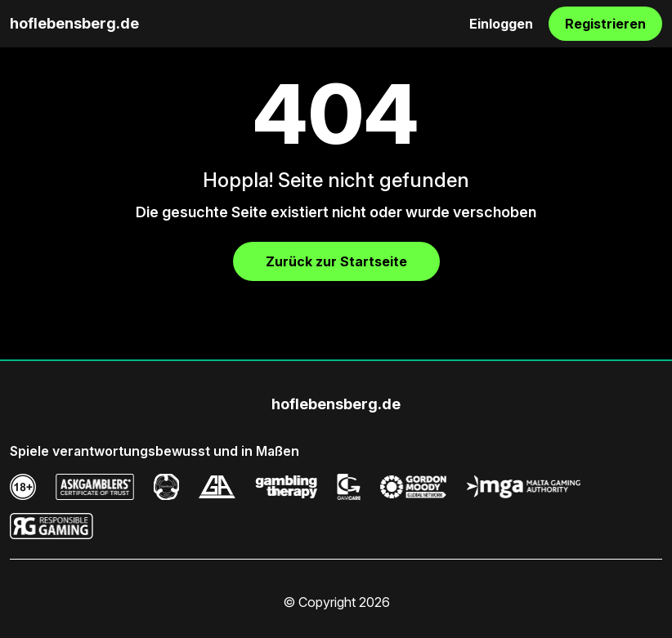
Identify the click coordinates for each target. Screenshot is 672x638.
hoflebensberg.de (74, 23)
